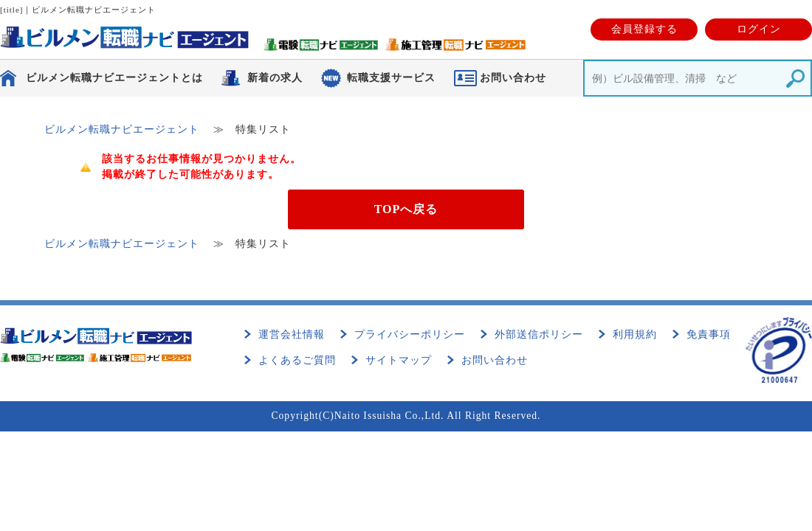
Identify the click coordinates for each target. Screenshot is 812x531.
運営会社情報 (292, 334)
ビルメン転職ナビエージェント (122, 129)
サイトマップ (399, 360)
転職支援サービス (391, 78)
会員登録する (644, 29)
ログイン (759, 29)
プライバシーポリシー (410, 334)
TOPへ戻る (406, 209)
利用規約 (635, 334)
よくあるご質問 (297, 360)
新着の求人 (275, 78)
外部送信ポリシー (539, 334)
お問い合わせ (495, 360)
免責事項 (709, 334)
